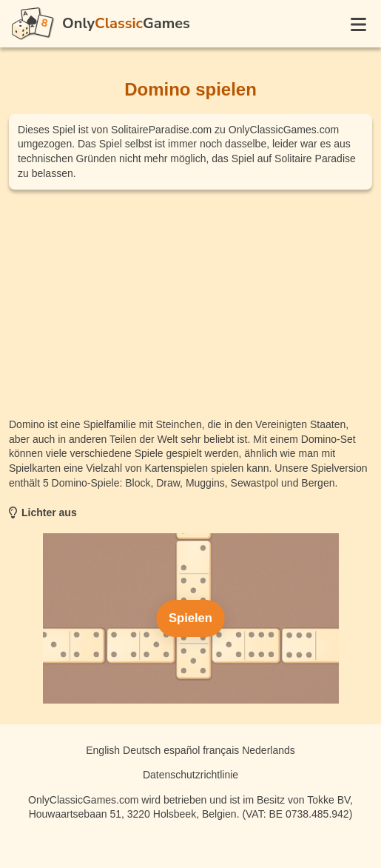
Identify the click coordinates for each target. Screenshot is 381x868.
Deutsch (142, 750)
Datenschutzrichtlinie (190, 775)
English (103, 750)
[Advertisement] (190, 304)
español (182, 750)
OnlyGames (126, 23)
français (221, 750)
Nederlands (269, 750)
